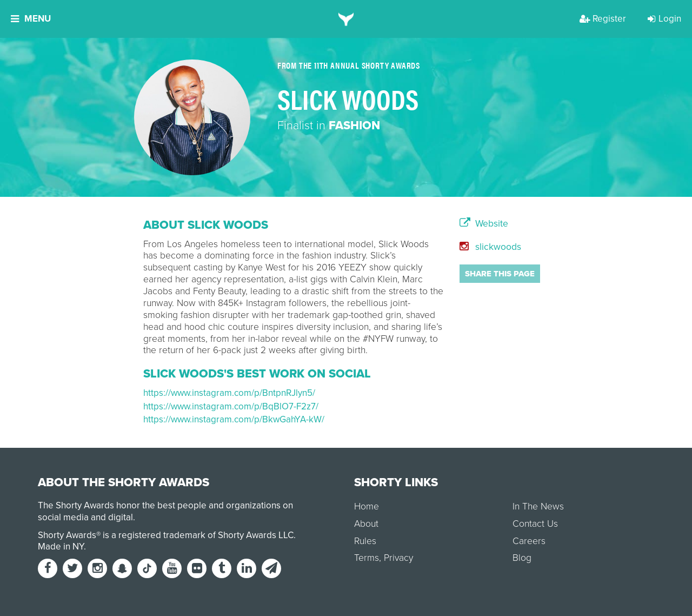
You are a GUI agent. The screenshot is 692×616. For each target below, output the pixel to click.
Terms (367, 558)
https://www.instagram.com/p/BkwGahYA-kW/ (234, 419)
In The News (538, 506)
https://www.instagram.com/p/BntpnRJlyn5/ (229, 393)
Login (664, 19)
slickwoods (490, 247)
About (366, 524)
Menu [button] (31, 19)
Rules (365, 541)
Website (484, 224)
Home (367, 506)
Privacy (398, 558)
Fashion (354, 125)
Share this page (500, 274)
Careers (529, 541)
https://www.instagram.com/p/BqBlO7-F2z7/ (231, 406)
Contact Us (535, 524)
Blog (522, 558)
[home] (346, 19)
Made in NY (61, 547)
